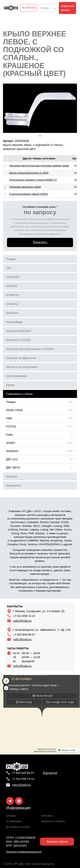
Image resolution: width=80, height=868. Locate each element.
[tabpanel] (40, 108)
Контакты (47, 816)
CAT (9, 268)
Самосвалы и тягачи (19, 394)
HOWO (10, 443)
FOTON (11, 427)
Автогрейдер (14, 322)
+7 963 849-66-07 (24, 635)
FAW (9, 418)
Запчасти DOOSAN (18, 331)
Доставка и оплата (18, 827)
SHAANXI (12, 451)
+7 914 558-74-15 (24, 616)
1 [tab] (40, 136)
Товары (11, 259)
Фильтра (11, 476)
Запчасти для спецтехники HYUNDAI (30, 349)
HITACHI (11, 286)
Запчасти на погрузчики (21, 367)
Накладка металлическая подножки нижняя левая (39, 166)
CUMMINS (13, 277)
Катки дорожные (17, 376)
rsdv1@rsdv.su (22, 621)
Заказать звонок (57, 842)
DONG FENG (14, 410)
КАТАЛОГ (30, 8)
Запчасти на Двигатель (21, 358)
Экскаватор (13, 485)
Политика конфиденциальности (24, 852)
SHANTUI (12, 304)
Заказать (40, 242)
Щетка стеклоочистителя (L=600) (29, 173)
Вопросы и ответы (53, 821)
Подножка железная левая (25, 187)
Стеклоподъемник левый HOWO (29, 194)
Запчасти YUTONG (18, 340)
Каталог (50, 773)
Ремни (10, 385)
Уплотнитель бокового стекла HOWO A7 (33, 180)
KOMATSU (13, 295)
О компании (14, 821)
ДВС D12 (12, 459)
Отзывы (11, 816)
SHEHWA (12, 313)
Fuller (9, 435)
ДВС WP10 (13, 467)
